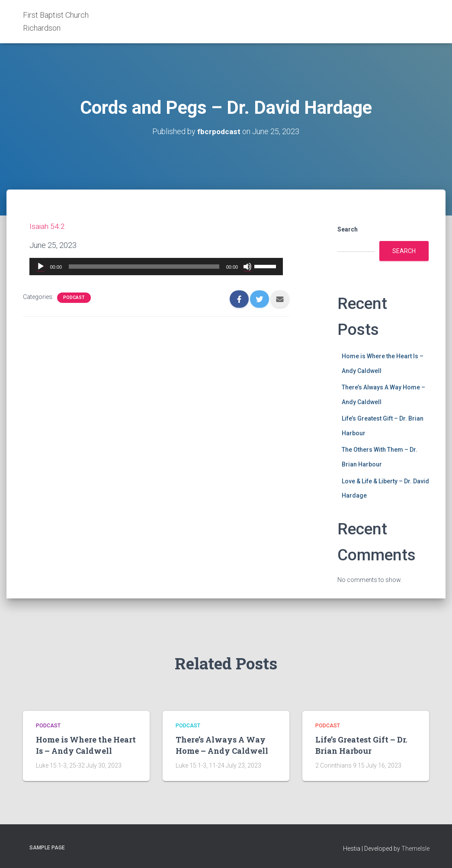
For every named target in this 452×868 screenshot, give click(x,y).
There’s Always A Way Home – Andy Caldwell (222, 745)
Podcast (74, 297)
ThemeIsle (415, 849)
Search (348, 229)
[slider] (144, 267)
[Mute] (247, 267)
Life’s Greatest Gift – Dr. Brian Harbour (361, 745)
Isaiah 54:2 (47, 226)
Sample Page (47, 848)
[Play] (41, 267)
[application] (156, 267)
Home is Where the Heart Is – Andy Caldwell (86, 745)
